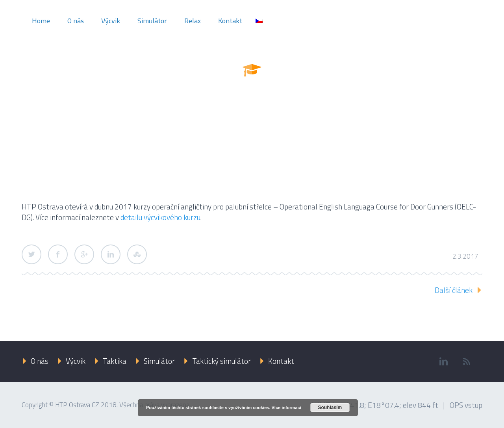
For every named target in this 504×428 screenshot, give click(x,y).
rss (467, 361)
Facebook (58, 254)
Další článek (454, 290)
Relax (193, 21)
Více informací (286, 408)
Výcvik (111, 21)
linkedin (443, 361)
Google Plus (84, 254)
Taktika (115, 361)
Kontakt (230, 21)
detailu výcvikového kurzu (160, 217)
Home (41, 21)
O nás (76, 21)
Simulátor (152, 21)
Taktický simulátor (221, 361)
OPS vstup (466, 405)
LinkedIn (111, 254)
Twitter (31, 254)
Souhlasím (330, 408)
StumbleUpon (137, 254)
